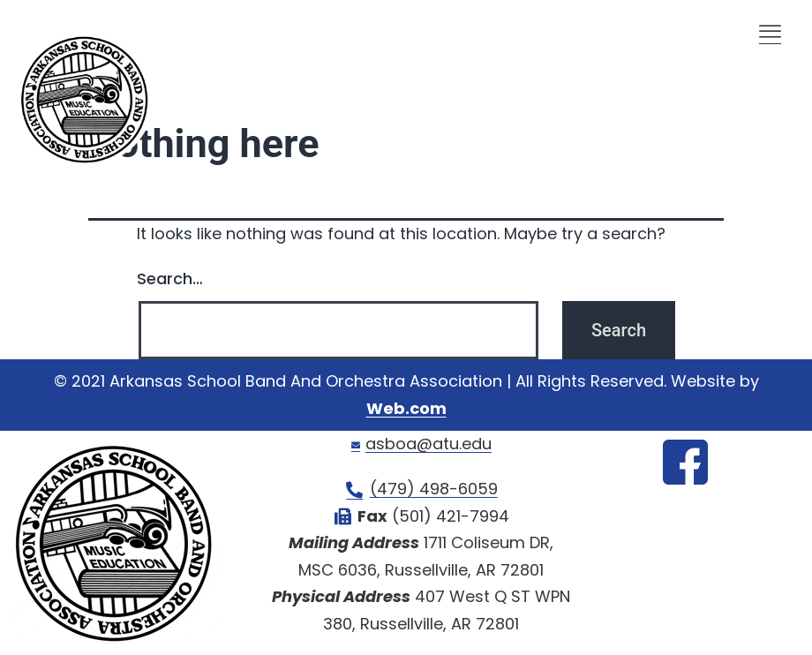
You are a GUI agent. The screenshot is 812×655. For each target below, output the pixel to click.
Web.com (406, 408)
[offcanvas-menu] (770, 33)
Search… (170, 279)
